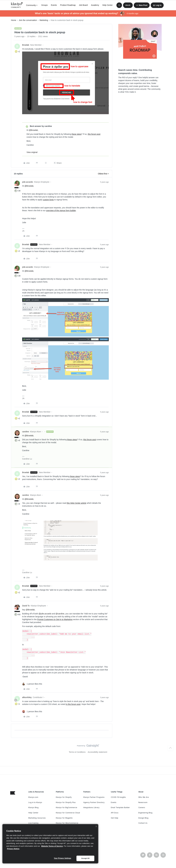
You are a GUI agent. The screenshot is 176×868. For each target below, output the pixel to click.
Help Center (107, 5)
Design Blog (143, 818)
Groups (44, 5)
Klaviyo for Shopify (64, 797)
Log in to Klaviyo (35, 802)
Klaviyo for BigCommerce (66, 807)
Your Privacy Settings (63, 858)
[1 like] (32, 684)
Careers (142, 807)
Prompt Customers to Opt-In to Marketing (55, 619)
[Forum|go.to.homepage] (17, 5)
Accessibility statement (97, 752)
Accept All (85, 858)
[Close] (96, 826)
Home (14, 20)
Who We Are (144, 797)
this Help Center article (76, 503)
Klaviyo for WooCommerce (67, 823)
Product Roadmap (68, 5)
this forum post (94, 134)
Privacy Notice (13, 849)
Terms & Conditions (77, 752)
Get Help (115, 818)
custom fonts (48, 200)
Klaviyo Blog (33, 807)
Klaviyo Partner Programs (94, 797)
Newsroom (143, 802)
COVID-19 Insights (118, 797)
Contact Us (143, 823)
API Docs (115, 813)
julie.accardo (28, 182)
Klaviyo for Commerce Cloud (68, 813)
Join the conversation (28, 20)
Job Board (83, 5)
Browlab (26, 45)
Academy (95, 5)
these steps (77, 134)
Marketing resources (37, 818)
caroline (26, 432)
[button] (128, 5)
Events (54, 5)
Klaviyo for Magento (64, 818)
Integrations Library (91, 807)
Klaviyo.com (33, 797)
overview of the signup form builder (61, 211)
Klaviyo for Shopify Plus (66, 802)
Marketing (44, 20)
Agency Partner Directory (94, 802)
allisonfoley (27, 697)
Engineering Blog (145, 813)
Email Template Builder (120, 807)
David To (26, 606)
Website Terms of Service (52, 846)
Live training (33, 823)
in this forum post (73, 704)
